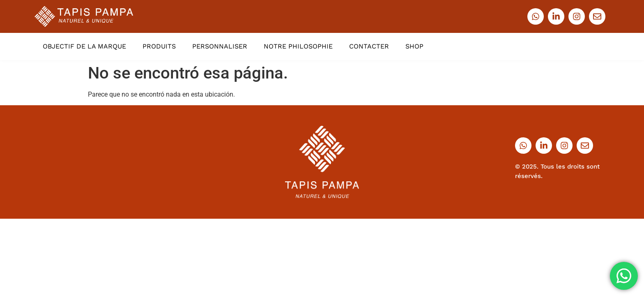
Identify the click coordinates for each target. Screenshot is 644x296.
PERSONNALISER (220, 46)
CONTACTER (369, 46)
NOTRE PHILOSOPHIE (298, 46)
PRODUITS (159, 46)
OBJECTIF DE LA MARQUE (84, 46)
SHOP (414, 46)
